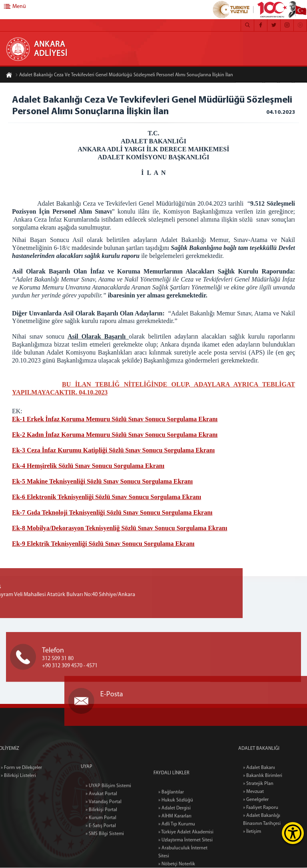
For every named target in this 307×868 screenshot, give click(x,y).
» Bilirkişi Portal (101, 836)
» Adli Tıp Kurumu (177, 860)
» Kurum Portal (101, 844)
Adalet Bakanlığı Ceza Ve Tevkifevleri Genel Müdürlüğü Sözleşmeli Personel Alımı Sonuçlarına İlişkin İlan (124, 75)
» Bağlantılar (171, 828)
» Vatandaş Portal (104, 828)
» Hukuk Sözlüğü (176, 836)
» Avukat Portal (101, 820)
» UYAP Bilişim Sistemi (108, 813)
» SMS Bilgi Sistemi (105, 860)
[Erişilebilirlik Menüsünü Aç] (293, 833)
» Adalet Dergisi (174, 844)
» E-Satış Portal (101, 852)
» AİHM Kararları (175, 852)
